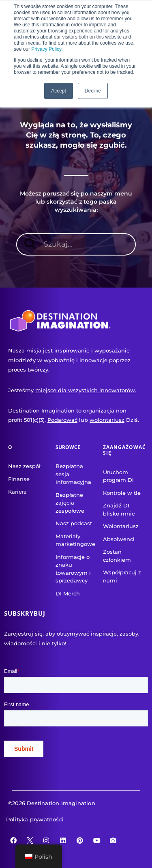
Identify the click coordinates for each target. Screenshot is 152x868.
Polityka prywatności (35, 819)
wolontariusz (107, 420)
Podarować (62, 420)
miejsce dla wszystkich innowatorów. (86, 390)
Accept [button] (59, 91)
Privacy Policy (46, 49)
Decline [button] (93, 91)
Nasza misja (25, 350)
